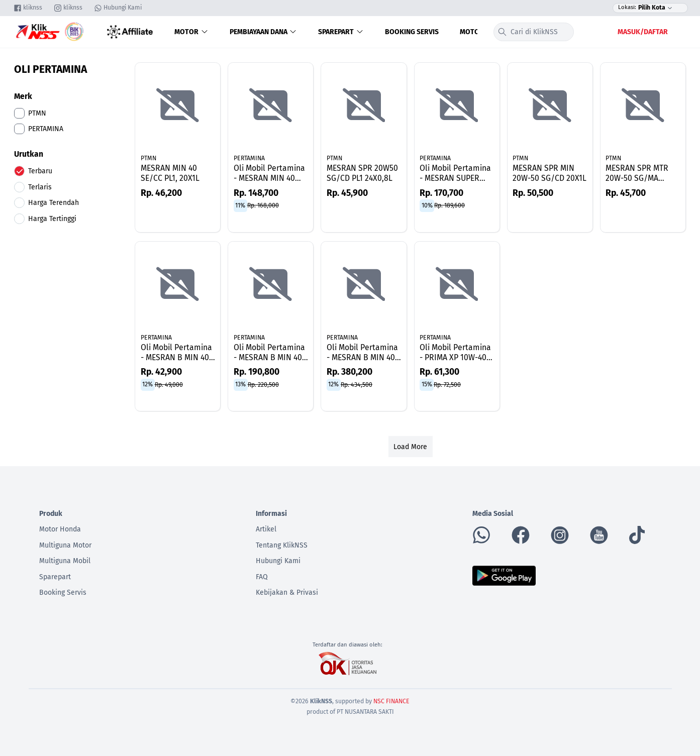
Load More (410, 447)
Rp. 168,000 (263, 205)
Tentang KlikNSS (282, 545)
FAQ (262, 577)
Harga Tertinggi (52, 219)
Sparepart (341, 32)
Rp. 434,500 (357, 384)
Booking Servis (412, 32)
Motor (191, 32)
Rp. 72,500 (447, 384)
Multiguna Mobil (65, 561)
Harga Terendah (54, 203)
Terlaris (40, 187)
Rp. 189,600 (449, 205)
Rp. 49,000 (169, 384)
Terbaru (40, 171)
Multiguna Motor (65, 545)
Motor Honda (60, 529)
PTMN (148, 158)
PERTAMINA (249, 158)
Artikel (266, 529)
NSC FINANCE (391, 701)
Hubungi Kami (278, 561)
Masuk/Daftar (643, 32)
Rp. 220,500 (263, 384)
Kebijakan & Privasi (287, 592)
